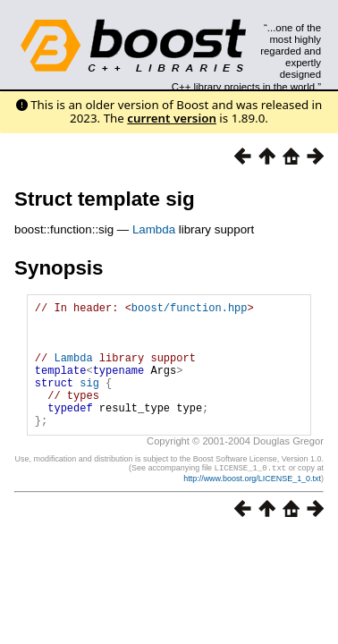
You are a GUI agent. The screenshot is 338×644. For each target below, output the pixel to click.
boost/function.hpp (190, 310)
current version (172, 118)
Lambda (154, 229)
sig (89, 401)
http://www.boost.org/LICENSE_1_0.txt (252, 504)
